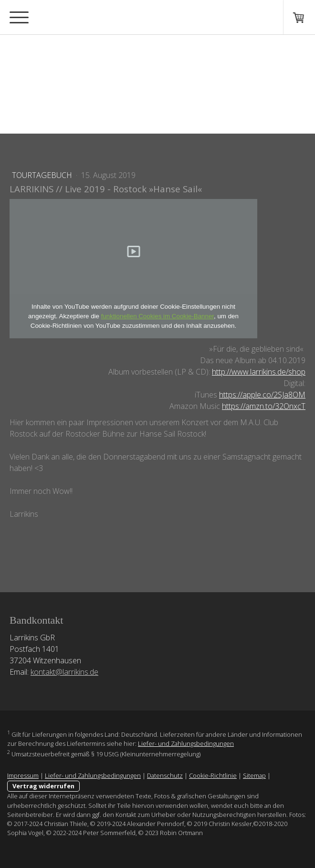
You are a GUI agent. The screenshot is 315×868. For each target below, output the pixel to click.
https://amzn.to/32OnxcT (264, 406)
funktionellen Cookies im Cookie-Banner (157, 316)
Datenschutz (165, 775)
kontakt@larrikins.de (64, 672)
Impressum (23, 775)
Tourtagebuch (43, 175)
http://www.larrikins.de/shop (259, 372)
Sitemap (254, 775)
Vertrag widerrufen (43, 786)
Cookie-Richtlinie (213, 775)
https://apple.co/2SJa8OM (262, 395)
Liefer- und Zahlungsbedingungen (186, 743)
